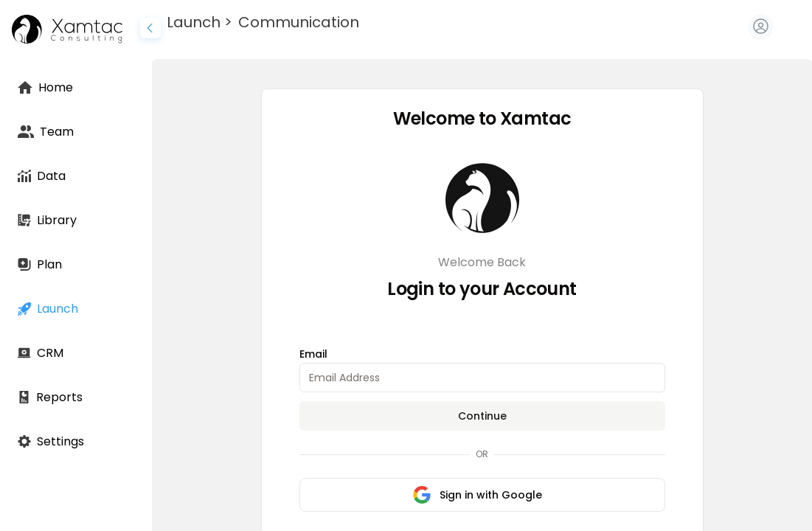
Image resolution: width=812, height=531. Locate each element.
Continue (482, 416)
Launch (194, 22)
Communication (299, 22)
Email (313, 354)
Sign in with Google (478, 495)
